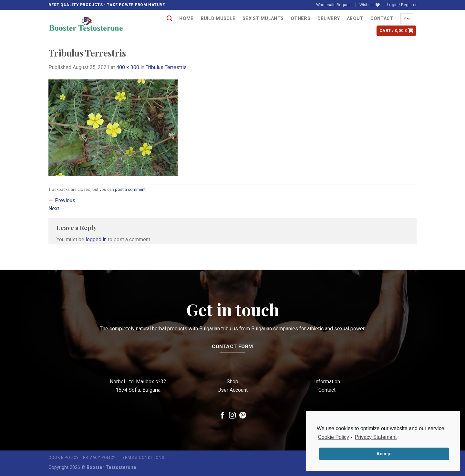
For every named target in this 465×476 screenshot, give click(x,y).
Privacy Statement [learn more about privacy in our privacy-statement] (376, 437)
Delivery (329, 19)
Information (327, 382)
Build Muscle (218, 19)
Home (186, 19)
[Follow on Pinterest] (243, 416)
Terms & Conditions (142, 458)
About (355, 19)
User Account (233, 390)
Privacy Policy (99, 458)
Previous (62, 200)
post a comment (130, 189)
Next (57, 208)
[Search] (169, 19)
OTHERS (300, 19)
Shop (232, 382)
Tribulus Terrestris (166, 67)
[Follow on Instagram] (232, 416)
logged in (96, 239)
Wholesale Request (334, 5)
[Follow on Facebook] (222, 416)
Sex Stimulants (263, 19)
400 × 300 (128, 67)
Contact (382, 19)
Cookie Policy (64, 458)
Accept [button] (384, 454)
